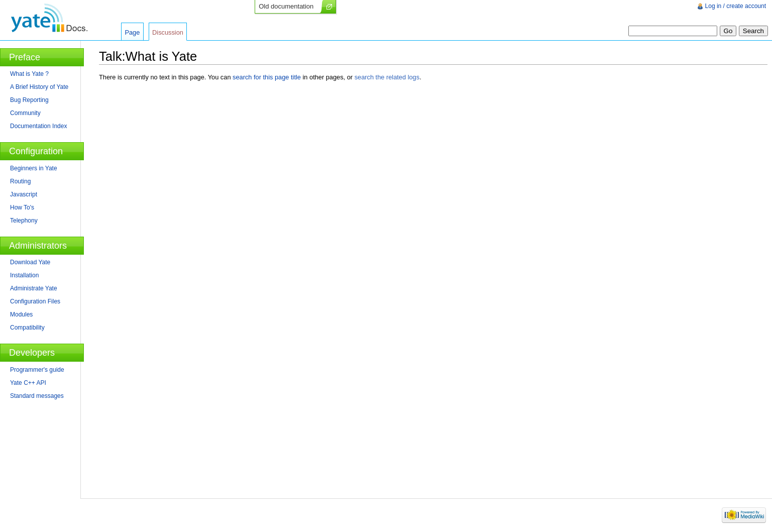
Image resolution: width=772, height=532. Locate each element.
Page (132, 32)
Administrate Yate (34, 288)
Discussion (168, 32)
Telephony (24, 221)
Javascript (24, 194)
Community (25, 113)
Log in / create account (736, 6)
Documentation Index (38, 126)
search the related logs (387, 77)
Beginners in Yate (34, 168)
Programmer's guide (37, 370)
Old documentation (286, 6)
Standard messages (37, 396)
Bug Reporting (29, 100)
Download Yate (30, 262)
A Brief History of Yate (39, 87)
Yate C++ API (28, 383)
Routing (20, 181)
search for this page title (267, 77)
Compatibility (27, 328)
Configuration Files (35, 301)
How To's (22, 207)
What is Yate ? (29, 74)
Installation (24, 275)
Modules (21, 314)
